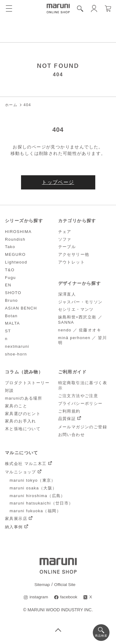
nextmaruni (17, 346)
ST (8, 331)
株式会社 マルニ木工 (26, 464)
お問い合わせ (71, 435)
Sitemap (42, 584)
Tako (10, 247)
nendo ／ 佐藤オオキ (80, 330)
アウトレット (71, 262)
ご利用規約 (69, 411)
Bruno (11, 301)
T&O (10, 270)
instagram (39, 597)
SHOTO (13, 293)
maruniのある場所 (24, 399)
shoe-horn (16, 354)
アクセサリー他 (74, 255)
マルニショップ (21, 472)
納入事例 (14, 527)
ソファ (65, 239)
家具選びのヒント (23, 414)
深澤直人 (67, 294)
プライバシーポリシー (80, 403)
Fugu (10, 278)
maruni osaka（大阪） (33, 488)
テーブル (67, 247)
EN (8, 285)
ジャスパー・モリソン (80, 302)
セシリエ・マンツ (76, 310)
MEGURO (15, 255)
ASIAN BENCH (21, 308)
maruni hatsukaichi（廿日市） (41, 503)
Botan (11, 316)
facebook (69, 597)
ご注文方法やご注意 (78, 396)
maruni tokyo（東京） (33, 481)
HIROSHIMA (18, 232)
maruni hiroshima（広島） (37, 496)
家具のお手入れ (21, 421)
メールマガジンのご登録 (83, 427)
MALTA (12, 324)
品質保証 (67, 419)
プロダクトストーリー (27, 383)
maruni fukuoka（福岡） (35, 511)
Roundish (15, 239)
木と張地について (23, 429)
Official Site (65, 584)
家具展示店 (16, 519)
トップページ (58, 182)
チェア (65, 232)
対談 (9, 391)
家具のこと (16, 406)
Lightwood (16, 262)
